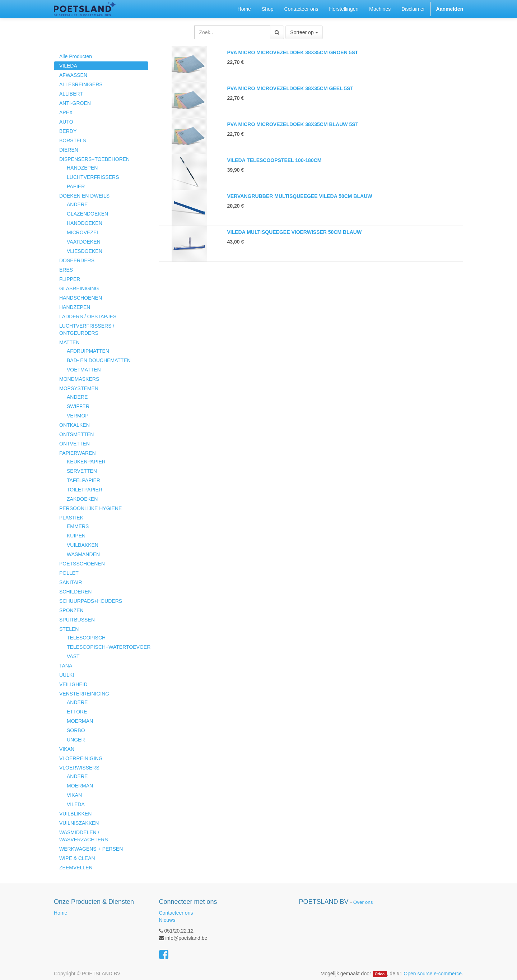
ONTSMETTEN (76, 434)
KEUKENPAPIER (86, 462)
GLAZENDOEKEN (87, 214)
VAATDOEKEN (84, 242)
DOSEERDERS (77, 260)
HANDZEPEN (82, 168)
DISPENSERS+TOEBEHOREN (94, 159)
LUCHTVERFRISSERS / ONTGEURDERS (87, 329)
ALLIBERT (71, 94)
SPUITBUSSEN (77, 620)
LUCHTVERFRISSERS (93, 177)
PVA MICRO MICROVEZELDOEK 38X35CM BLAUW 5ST (293, 124)
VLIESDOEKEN (85, 251)
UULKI (67, 675)
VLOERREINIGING (81, 758)
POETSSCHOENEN (82, 564)
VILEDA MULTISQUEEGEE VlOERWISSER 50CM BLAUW (295, 232)
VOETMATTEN (84, 370)
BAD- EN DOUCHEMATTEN (99, 360)
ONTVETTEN (74, 444)
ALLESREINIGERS (81, 84)
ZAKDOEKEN (82, 499)
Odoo (380, 974)
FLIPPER (70, 279)
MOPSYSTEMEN (79, 388)
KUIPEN (76, 536)
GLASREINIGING (79, 288)
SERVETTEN (82, 471)
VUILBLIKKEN (75, 814)
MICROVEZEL (83, 232)
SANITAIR (71, 582)
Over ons (363, 902)
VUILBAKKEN (83, 545)
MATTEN (69, 342)
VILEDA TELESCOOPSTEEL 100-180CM (274, 160)
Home (60, 913)
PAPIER (76, 186)
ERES (66, 270)
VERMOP (78, 416)
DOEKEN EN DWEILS (84, 196)
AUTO (66, 122)
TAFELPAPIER (83, 480)
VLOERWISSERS (79, 768)
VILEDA (68, 66)
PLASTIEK (71, 518)
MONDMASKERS (79, 379)
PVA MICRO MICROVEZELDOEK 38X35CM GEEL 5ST (290, 88)
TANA (66, 666)
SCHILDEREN (75, 592)
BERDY (68, 131)
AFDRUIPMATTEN (88, 351)
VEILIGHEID (73, 684)
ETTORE (77, 712)
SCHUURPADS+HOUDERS (91, 601)
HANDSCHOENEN (81, 298)
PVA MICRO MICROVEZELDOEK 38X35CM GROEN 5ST (293, 52)
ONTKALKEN (74, 425)
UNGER (76, 740)
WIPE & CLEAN (77, 858)
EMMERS (78, 526)
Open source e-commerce (433, 974)
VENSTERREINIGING (84, 694)
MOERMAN (80, 721)
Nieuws (167, 920)
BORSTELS (73, 140)
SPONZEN (71, 610)
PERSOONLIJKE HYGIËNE (90, 508)
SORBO (76, 730)
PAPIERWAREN (78, 453)
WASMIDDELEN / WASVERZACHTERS (84, 836)
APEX (66, 112)
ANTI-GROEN (75, 103)
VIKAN (67, 749)
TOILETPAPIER (85, 490)
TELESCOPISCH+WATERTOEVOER (108, 647)
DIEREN (69, 150)
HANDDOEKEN (85, 223)
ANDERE (77, 204)
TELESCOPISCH (86, 638)
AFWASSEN (73, 75)
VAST (73, 656)
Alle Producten (76, 56)
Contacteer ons (176, 913)
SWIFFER (78, 406)
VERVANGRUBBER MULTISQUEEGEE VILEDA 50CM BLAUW (300, 196)
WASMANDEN (83, 554)
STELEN (69, 629)
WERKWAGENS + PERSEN (91, 849)
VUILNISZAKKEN (79, 823)
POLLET (69, 573)
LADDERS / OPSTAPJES (88, 316)
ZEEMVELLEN (76, 868)
